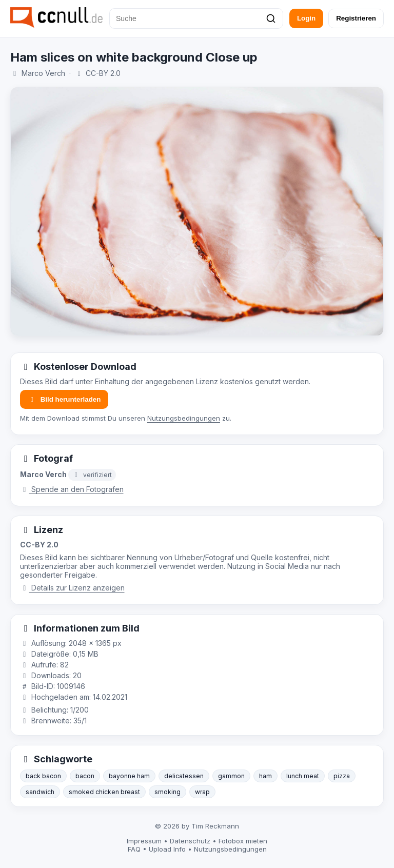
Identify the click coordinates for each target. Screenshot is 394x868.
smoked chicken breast (104, 792)
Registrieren (356, 18)
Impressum (144, 841)
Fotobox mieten (243, 841)
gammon (231, 776)
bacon (85, 776)
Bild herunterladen (64, 399)
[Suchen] (271, 18)
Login (306, 18)
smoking (168, 792)
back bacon (43, 776)
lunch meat (303, 776)
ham (265, 776)
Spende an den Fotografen (72, 489)
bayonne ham (129, 776)
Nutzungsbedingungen (184, 418)
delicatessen (184, 776)
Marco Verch (43, 73)
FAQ (134, 849)
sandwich (40, 792)
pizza (342, 776)
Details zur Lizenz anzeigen (72, 588)
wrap (202, 792)
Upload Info (167, 849)
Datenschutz (190, 841)
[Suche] (196, 18)
